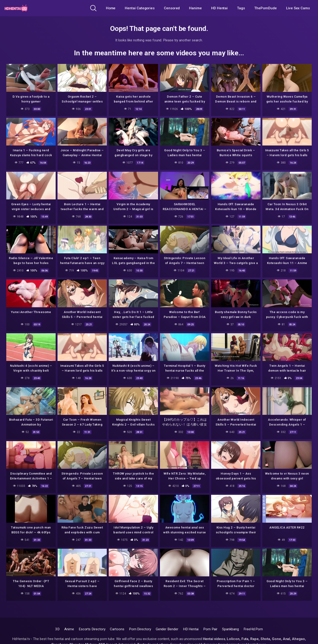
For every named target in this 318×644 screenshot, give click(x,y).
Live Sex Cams (298, 8)
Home (111, 8)
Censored (172, 8)
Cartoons (117, 629)
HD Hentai (219, 8)
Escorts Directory (92, 629)
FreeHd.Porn (253, 629)
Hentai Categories (140, 8)
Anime (69, 629)
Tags (241, 8)
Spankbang (230, 629)
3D (57, 629)
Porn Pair (210, 629)
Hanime (195, 8)
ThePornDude (266, 8)
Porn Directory (140, 629)
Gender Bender (167, 629)
